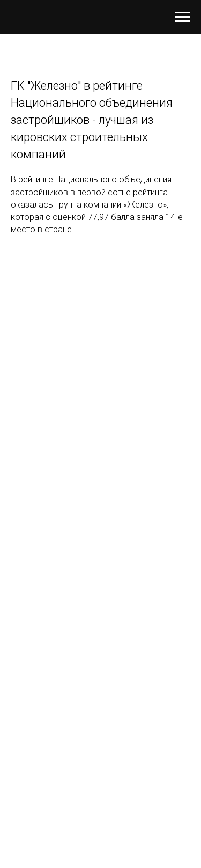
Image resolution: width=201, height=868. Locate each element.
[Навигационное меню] (183, 17)
